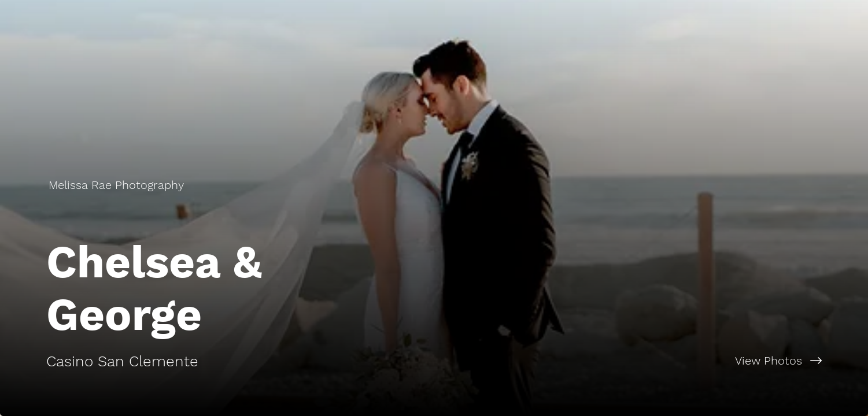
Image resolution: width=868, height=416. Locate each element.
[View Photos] (651, 361)
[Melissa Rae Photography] (117, 185)
